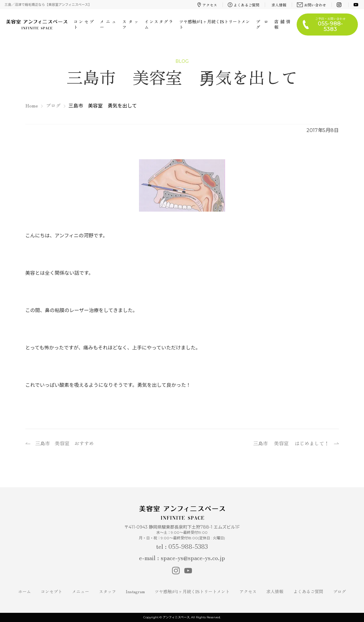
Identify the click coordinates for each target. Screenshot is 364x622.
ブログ (262, 24)
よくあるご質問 (244, 5)
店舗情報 (282, 24)
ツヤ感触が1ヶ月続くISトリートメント (215, 24)
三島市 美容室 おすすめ (65, 443)
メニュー (108, 24)
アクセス (207, 5)
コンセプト (84, 24)
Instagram (135, 591)
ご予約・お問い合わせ (330, 24)
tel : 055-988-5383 (182, 546)
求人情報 (279, 5)
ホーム (24, 591)
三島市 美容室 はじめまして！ (291, 443)
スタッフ (130, 24)
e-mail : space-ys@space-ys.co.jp (182, 558)
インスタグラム (159, 24)
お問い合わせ (312, 5)
